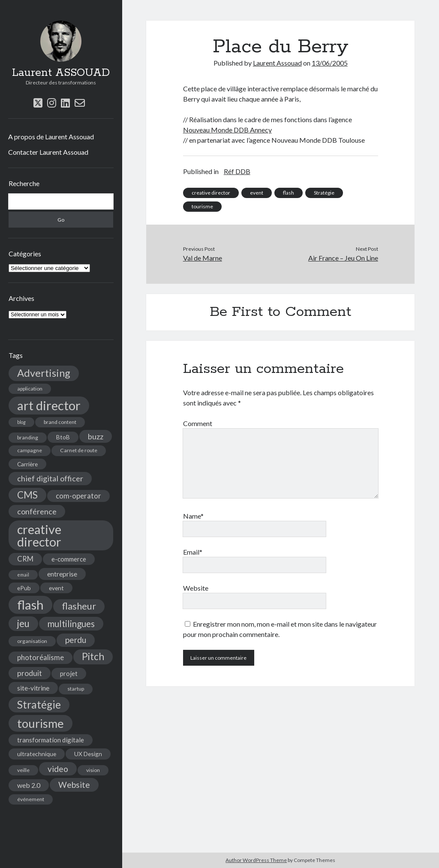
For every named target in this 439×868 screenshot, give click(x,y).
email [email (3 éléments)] (23, 575)
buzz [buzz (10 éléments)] (96, 436)
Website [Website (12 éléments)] (74, 785)
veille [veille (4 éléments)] (23, 770)
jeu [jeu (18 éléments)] (23, 623)
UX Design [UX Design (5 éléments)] (88, 754)
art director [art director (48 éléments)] (49, 405)
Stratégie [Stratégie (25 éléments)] (39, 704)
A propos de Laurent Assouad (51, 137)
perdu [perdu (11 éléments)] (76, 640)
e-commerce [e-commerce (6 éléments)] (69, 559)
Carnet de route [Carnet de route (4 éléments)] (79, 450)
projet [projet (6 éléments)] (69, 673)
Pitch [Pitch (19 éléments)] (93, 656)
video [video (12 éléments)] (58, 769)
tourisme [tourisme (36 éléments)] (41, 723)
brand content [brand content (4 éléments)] (60, 422)
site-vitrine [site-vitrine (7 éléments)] (33, 688)
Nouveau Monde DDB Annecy (227, 130)
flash (289, 193)
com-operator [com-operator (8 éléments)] (78, 496)
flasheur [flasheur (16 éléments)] (79, 606)
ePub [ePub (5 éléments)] (24, 588)
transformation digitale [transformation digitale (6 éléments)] (51, 740)
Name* (193, 516)
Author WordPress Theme (256, 860)
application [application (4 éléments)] (30, 389)
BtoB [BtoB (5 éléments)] (63, 437)
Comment (198, 423)
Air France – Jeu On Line (343, 258)
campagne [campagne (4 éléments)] (30, 450)
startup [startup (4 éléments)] (76, 689)
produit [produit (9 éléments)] (30, 673)
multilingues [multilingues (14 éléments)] (71, 624)
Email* (193, 552)
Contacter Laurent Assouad (48, 152)
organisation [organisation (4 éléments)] (32, 641)
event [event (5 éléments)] (56, 588)
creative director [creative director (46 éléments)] (39, 535)
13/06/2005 (330, 63)
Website (196, 588)
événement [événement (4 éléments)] (31, 799)
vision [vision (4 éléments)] (93, 770)
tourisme (202, 206)
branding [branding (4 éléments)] (28, 437)
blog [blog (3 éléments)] (21, 422)
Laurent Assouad (277, 63)
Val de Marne (203, 258)
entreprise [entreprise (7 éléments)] (62, 574)
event (257, 193)
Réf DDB (237, 171)
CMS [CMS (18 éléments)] (27, 495)
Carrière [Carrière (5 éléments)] (27, 464)
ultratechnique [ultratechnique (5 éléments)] (37, 754)
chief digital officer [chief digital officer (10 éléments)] (50, 478)
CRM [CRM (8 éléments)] (25, 559)
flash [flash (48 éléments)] (30, 605)
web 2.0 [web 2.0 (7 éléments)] (29, 785)
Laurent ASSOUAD (61, 73)
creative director (211, 193)
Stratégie (324, 193)
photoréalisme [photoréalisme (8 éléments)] (41, 658)
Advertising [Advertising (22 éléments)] (44, 373)
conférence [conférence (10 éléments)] (37, 511)
